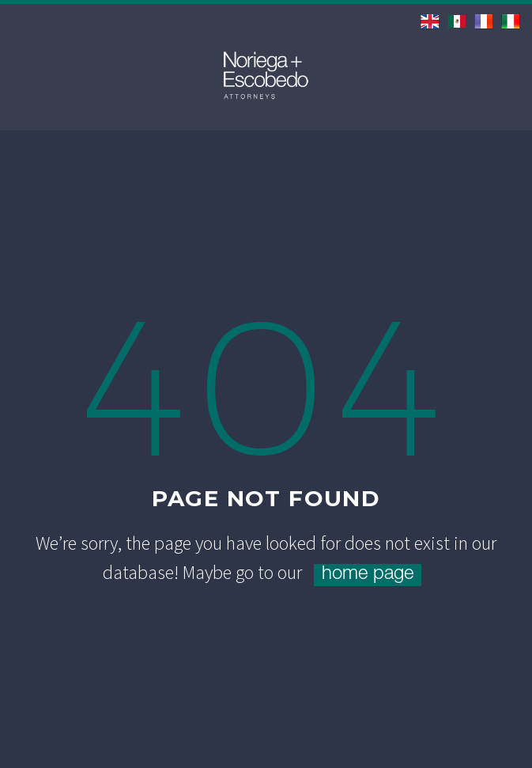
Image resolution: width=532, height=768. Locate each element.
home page (368, 575)
